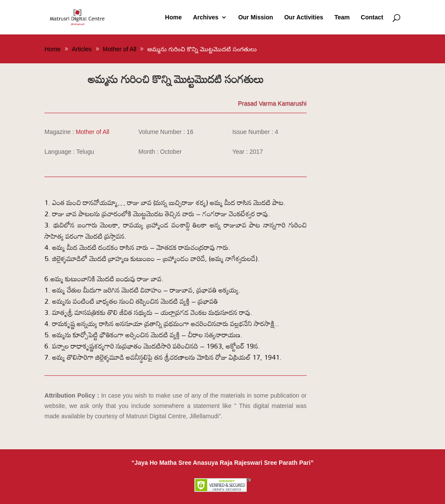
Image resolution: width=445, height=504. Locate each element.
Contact (372, 17)
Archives (206, 17)
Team (342, 17)
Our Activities (304, 17)
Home (173, 17)
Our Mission (256, 17)
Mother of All (93, 132)
